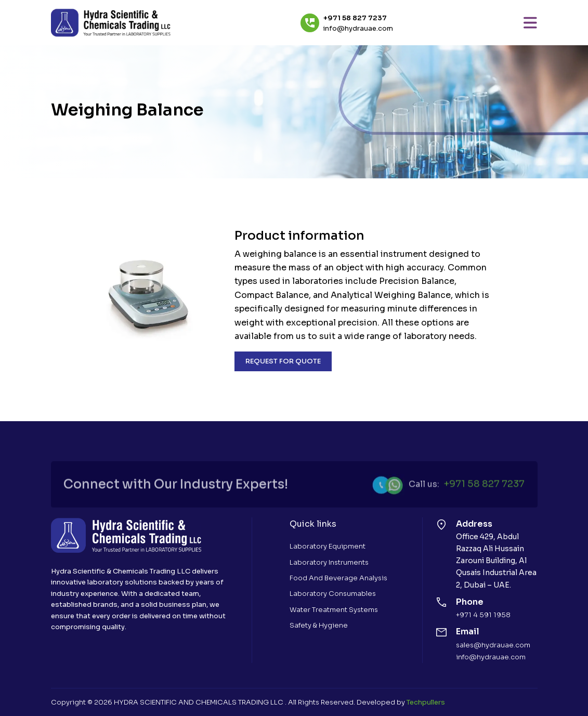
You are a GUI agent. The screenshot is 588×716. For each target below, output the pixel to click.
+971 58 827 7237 (355, 18)
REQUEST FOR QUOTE (283, 361)
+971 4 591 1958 (483, 615)
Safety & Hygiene (319, 625)
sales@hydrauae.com (493, 645)
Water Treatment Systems (334, 610)
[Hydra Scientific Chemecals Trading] (111, 23)
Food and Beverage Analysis (338, 578)
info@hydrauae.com (358, 29)
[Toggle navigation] (530, 23)
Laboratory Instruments (329, 562)
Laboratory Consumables (333, 594)
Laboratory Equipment (328, 546)
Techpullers (426, 702)
